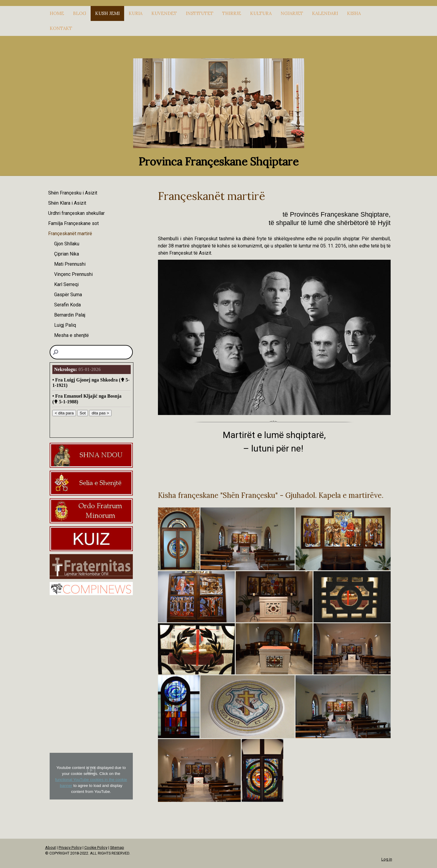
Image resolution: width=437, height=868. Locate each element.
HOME (57, 13)
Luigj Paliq (65, 325)
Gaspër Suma (68, 295)
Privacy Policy (70, 848)
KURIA (135, 13)
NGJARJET (292, 13)
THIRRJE (232, 13)
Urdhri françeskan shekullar (76, 213)
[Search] (91, 352)
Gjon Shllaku (67, 244)
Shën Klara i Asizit (67, 203)
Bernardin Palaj (70, 315)
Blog (80, 13)
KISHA (354, 13)
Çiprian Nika (67, 254)
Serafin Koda (67, 305)
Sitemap (117, 848)
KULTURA (261, 13)
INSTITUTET (200, 13)
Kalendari (325, 13)
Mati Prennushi (70, 264)
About (51, 848)
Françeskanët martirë (70, 234)
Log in (387, 859)
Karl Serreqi (66, 284)
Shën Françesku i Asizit (73, 193)
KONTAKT (61, 28)
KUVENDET (164, 13)
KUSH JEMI (107, 13)
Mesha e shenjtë (71, 335)
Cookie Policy (96, 848)
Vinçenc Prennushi (73, 274)
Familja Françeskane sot (73, 223)
